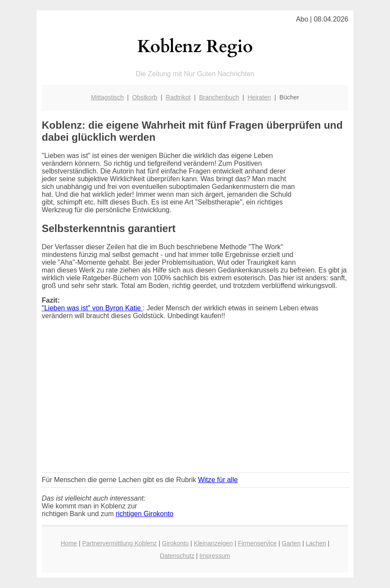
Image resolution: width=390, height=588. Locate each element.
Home (69, 543)
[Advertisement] (195, 402)
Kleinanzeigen (213, 543)
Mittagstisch (107, 97)
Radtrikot (178, 97)
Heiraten (259, 97)
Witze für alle (218, 480)
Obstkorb (145, 97)
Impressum (215, 556)
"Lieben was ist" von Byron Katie (92, 308)
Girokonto (175, 543)
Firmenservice (257, 543)
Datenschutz (177, 556)
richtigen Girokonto (145, 514)
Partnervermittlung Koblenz (120, 543)
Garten (291, 543)
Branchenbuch (219, 97)
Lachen (316, 543)
